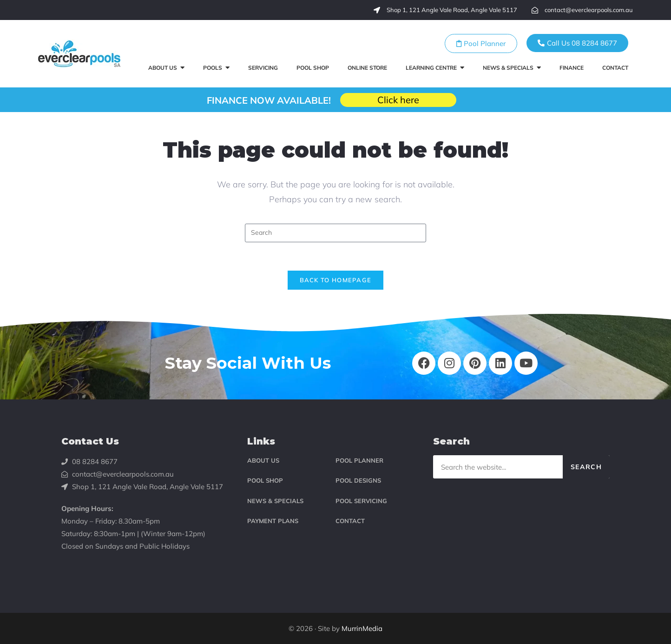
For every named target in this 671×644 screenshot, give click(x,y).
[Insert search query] (335, 233)
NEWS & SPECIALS (275, 501)
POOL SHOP (265, 480)
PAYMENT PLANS (273, 521)
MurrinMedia (362, 628)
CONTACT (350, 521)
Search (586, 467)
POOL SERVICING (361, 501)
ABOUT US (263, 460)
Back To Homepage (336, 280)
